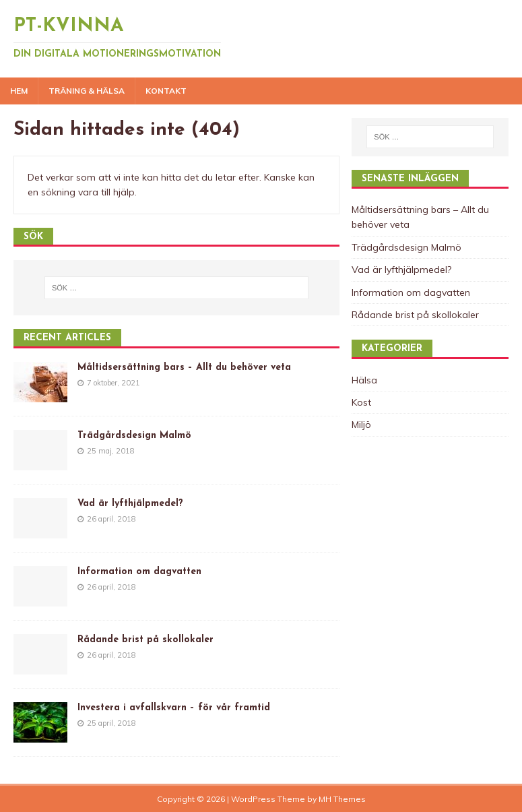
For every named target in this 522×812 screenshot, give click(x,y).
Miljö (361, 425)
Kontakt (166, 91)
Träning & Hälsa (87, 91)
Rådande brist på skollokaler (145, 640)
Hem (19, 91)
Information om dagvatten (139, 572)
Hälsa (364, 380)
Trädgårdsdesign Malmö (134, 436)
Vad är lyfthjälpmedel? (130, 504)
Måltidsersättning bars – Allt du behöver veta (184, 368)
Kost (361, 402)
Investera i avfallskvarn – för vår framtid (174, 708)
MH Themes (342, 799)
